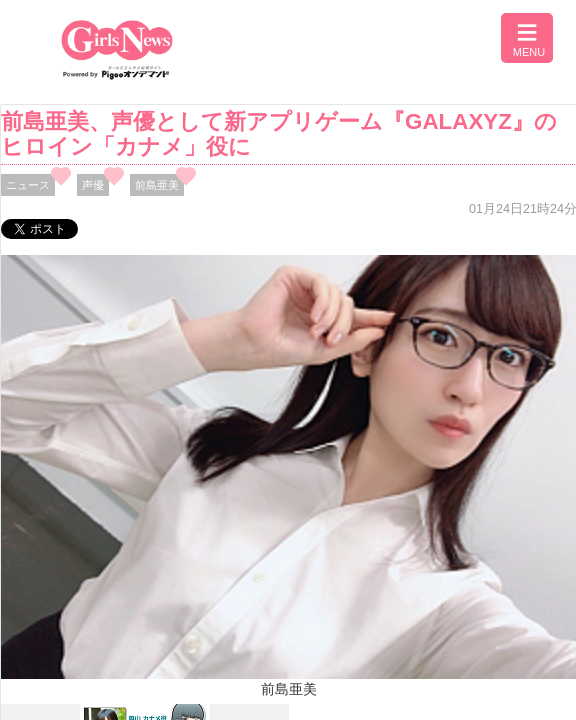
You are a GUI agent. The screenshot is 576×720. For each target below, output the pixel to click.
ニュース (28, 185)
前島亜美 (157, 185)
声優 (93, 185)
